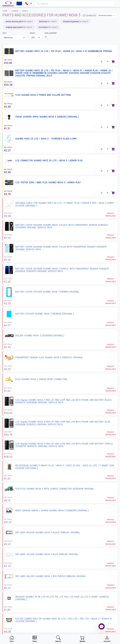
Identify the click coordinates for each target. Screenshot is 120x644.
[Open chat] (102, 626)
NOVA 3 (25, 11)
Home (5, 11)
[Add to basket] (113, 62)
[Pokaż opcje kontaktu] (28, 4)
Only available (51, 33)
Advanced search (107, 15)
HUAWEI (15, 11)
